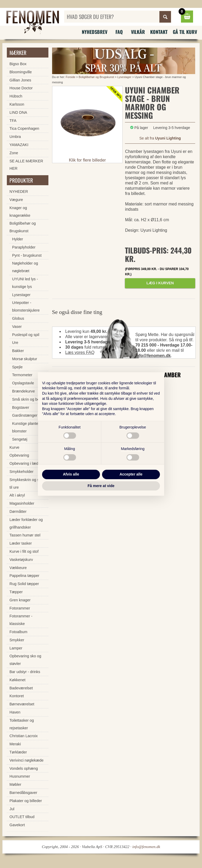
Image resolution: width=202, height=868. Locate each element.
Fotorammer (20, 608)
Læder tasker (21, 543)
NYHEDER (19, 192)
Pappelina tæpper (24, 576)
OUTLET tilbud (22, 817)
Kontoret (17, 696)
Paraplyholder (24, 247)
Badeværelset (21, 688)
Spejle (17, 367)
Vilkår (138, 32)
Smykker (17, 640)
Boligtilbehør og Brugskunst (96, 77)
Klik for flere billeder (87, 160)
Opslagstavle (23, 383)
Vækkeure (18, 568)
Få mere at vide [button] (101, 486)
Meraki (15, 744)
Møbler (15, 784)
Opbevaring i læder (26, 463)
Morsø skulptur (25, 359)
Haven (15, 712)
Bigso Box (18, 64)
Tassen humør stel (25, 535)
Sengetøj (20, 439)
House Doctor (21, 88)
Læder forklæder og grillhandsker (26, 523)
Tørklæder (18, 752)
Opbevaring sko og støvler (25, 660)
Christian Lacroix (24, 736)
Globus (18, 318)
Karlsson (17, 104)
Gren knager (20, 600)
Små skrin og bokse (29, 399)
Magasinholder (22, 503)
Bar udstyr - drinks (25, 672)
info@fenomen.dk (153, 356)
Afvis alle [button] (71, 474)
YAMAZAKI (19, 145)
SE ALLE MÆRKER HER (26, 165)
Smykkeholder (21, 472)
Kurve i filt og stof (24, 551)
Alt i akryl (17, 495)
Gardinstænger (25, 415)
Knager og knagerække (20, 212)
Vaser (17, 327)
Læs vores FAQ (80, 352)
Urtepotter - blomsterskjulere (26, 306)
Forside (71, 77)
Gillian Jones (20, 80)
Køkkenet (17, 680)
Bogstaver (21, 407)
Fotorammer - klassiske (21, 620)
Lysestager (124, 77)
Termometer (22, 375)
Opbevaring (19, 455)
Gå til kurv (185, 32)
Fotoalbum (18, 632)
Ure (15, 343)
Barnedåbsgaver (23, 793)
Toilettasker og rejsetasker (22, 724)
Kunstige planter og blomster (28, 427)
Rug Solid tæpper (24, 584)
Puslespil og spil (26, 335)
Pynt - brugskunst (27, 255)
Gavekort (17, 825)
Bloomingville (21, 72)
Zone (14, 153)
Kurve (14, 447)
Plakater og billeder (26, 801)
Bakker (18, 351)
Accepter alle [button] (131, 474)
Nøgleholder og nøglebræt (25, 267)
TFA (13, 121)
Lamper (16, 648)
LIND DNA (18, 112)
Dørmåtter (18, 512)
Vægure (16, 200)
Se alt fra (160, 138)
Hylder (18, 239)
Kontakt (159, 32)
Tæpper (16, 592)
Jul (12, 809)
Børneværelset (22, 704)
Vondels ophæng (24, 768)
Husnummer (20, 776)
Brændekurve (23, 391)
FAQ (119, 32)
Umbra (15, 137)
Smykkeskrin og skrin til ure (27, 484)
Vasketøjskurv (21, 560)
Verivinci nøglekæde (27, 760)
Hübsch (16, 96)
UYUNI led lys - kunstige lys (25, 283)
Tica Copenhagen (24, 128)
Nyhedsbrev (95, 32)
